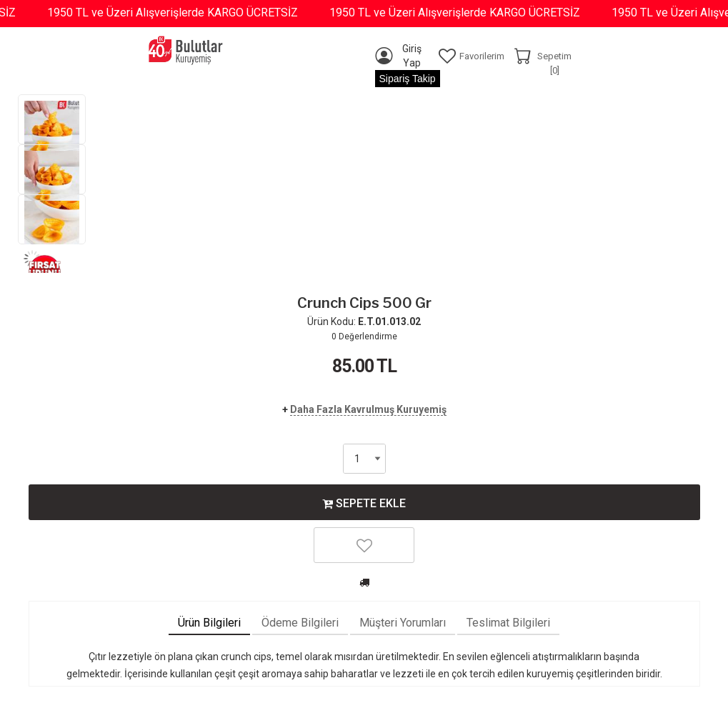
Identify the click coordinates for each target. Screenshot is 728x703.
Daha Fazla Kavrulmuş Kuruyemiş (368, 409)
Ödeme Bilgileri (300, 623)
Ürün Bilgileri (209, 623)
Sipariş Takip (408, 79)
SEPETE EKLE (364, 503)
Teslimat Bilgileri (508, 623)
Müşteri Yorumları (403, 623)
